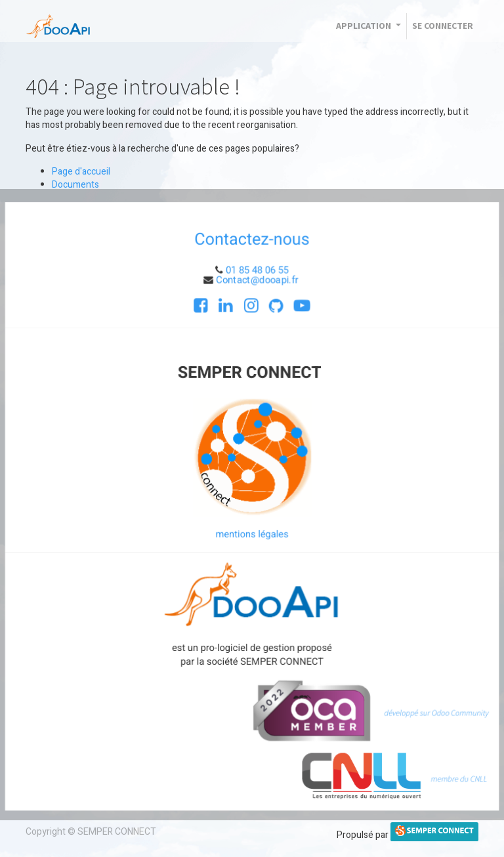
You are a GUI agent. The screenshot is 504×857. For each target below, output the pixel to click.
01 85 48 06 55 (257, 269)
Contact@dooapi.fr (258, 279)
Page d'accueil (81, 172)
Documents (75, 185)
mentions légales (252, 534)
